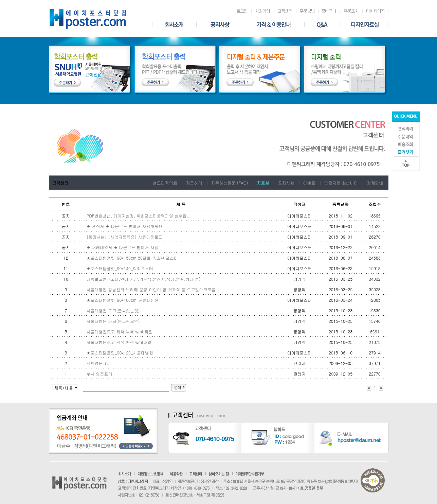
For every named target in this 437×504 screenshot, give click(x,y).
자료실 (263, 183)
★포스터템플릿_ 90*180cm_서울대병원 (124, 300)
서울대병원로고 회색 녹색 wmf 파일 (120, 332)
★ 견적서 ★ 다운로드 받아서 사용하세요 (125, 226)
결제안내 (375, 183)
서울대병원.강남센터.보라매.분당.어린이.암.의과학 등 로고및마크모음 (151, 289)
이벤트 (309, 183)
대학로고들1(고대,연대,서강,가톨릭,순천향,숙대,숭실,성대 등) (144, 279)
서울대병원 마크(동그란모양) (113, 321)
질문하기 (194, 183)
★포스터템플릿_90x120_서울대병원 (120, 353)
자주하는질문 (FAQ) (229, 183)
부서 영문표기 (99, 374)
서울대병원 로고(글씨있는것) (113, 310)
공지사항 (286, 183)
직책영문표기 (99, 363)
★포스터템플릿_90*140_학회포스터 (120, 268)
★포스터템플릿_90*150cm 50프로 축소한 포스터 (132, 258)
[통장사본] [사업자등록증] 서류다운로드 (125, 237)
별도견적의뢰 (165, 183)
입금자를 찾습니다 (341, 183)
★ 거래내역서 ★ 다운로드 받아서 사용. (123, 247)
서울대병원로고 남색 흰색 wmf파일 (119, 342)
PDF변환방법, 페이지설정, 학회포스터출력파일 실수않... (139, 216)
